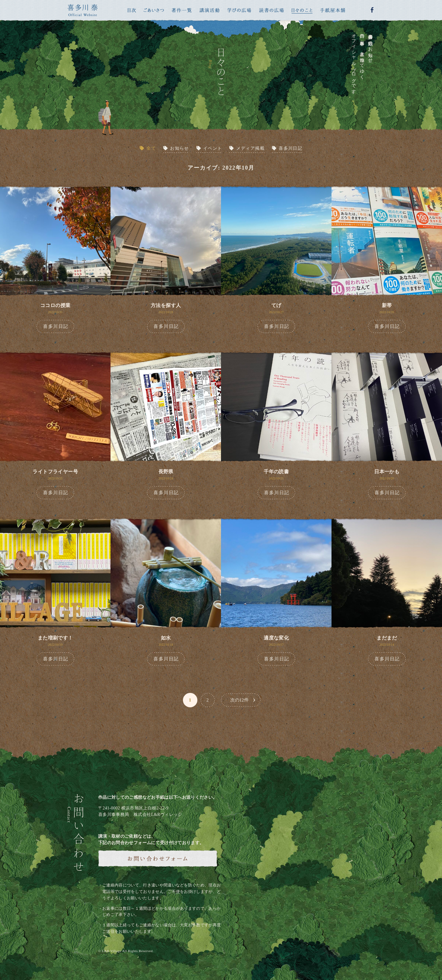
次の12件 (239, 700)
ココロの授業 (55, 305)
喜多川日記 (291, 148)
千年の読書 (276, 472)
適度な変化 (276, 638)
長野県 (166, 472)
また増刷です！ (55, 638)
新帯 (387, 305)
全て (151, 148)
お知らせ (180, 148)
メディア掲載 (250, 148)
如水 (166, 638)
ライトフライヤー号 (55, 472)
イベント (213, 148)
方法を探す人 (166, 305)
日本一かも (387, 472)
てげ (276, 305)
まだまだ (387, 638)
